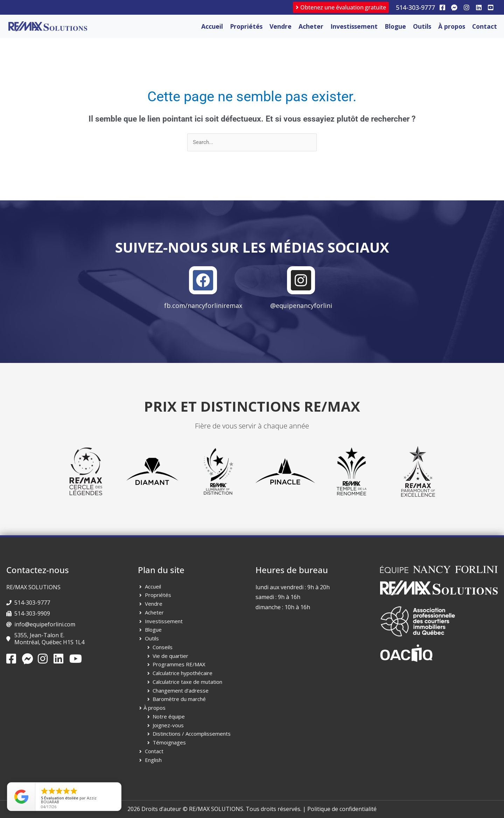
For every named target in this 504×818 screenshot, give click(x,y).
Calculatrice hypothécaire (183, 673)
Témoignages (169, 742)
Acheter (311, 26)
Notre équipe (169, 716)
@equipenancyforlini (301, 305)
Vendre (281, 26)
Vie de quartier (170, 656)
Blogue (395, 26)
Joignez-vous (168, 725)
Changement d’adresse (181, 690)
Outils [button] (422, 26)
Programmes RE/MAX (179, 664)
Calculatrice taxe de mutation (187, 682)
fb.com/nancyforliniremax (203, 305)
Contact (485, 26)
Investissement (354, 26)
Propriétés (158, 595)
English (153, 760)
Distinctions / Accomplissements (192, 734)
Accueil (212, 26)
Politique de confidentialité (342, 809)
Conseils (163, 647)
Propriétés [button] (246, 26)
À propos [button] (452, 26)
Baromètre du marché (179, 699)
